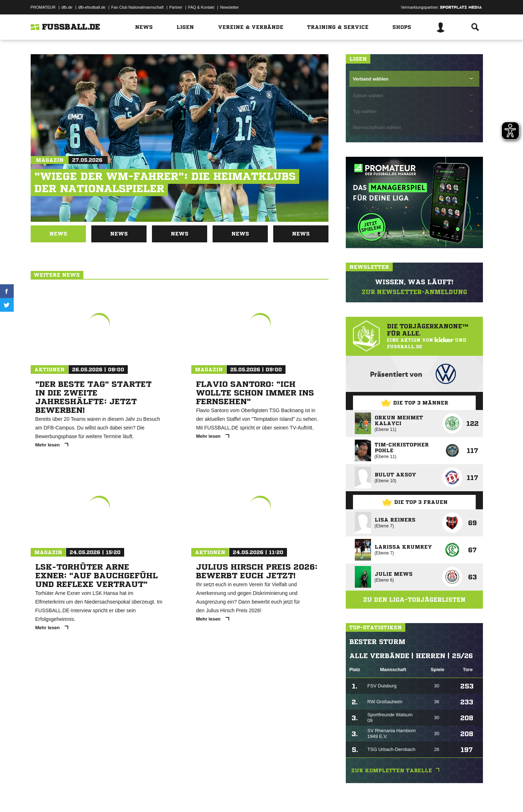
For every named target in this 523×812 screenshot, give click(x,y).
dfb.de (67, 7)
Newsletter (230, 7)
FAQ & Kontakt (201, 7)
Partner (176, 7)
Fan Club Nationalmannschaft (137, 7)
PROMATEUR (43, 7)
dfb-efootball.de (92, 7)
